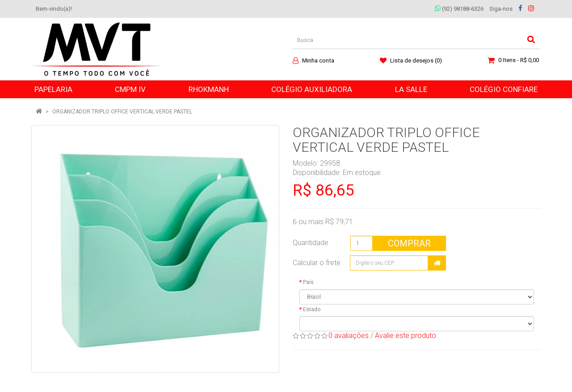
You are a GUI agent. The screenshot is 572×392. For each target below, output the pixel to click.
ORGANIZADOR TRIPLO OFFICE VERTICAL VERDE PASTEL (122, 112)
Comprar (409, 243)
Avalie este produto (406, 336)
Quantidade (311, 243)
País (308, 282)
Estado (312, 309)
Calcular (437, 263)
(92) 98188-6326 (459, 9)
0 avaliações (349, 336)
